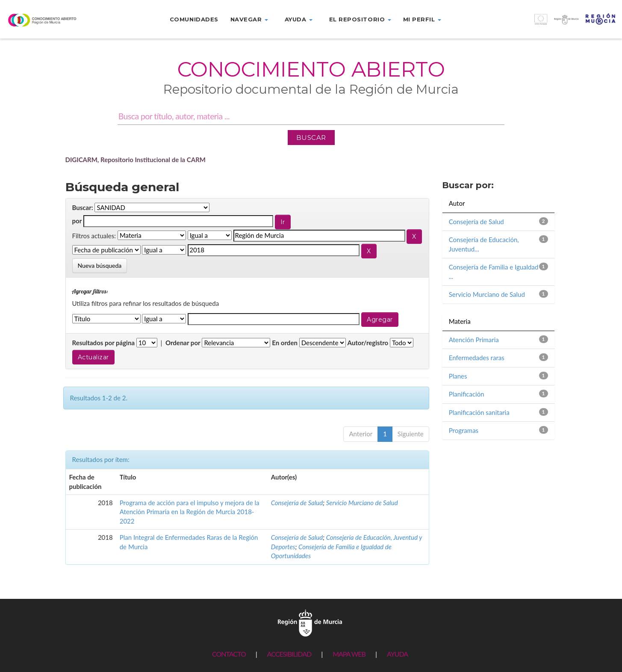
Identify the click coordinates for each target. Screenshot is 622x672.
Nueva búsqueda (100, 265)
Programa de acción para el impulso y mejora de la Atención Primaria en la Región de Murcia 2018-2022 (190, 512)
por (77, 221)
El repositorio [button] (360, 19)
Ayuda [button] (299, 19)
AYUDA (397, 654)
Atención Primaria (474, 340)
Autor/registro (368, 343)
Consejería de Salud (297, 503)
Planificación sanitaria (479, 412)
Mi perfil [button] (422, 19)
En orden (285, 343)
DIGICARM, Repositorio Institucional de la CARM (136, 160)
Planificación (467, 394)
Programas (464, 430)
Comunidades (194, 19)
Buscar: (83, 207)
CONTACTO (229, 654)
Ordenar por (183, 343)
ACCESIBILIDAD (289, 654)
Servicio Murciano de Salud (362, 503)
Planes (458, 376)
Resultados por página (104, 343)
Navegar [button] (249, 19)
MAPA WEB (349, 654)
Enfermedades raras (477, 358)
